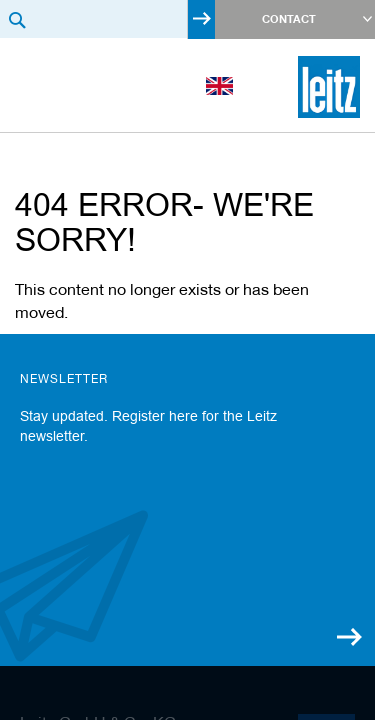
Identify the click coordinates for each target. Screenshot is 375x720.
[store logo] (329, 87)
